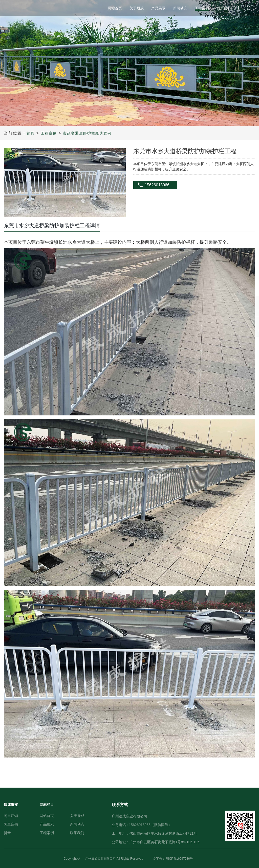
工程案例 (49, 133)
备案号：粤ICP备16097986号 (173, 859)
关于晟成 (77, 816)
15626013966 (157, 185)
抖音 (7, 833)
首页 (31, 133)
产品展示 (47, 824)
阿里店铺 (11, 816)
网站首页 (47, 816)
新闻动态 (77, 824)
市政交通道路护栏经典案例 (87, 133)
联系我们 (77, 833)
